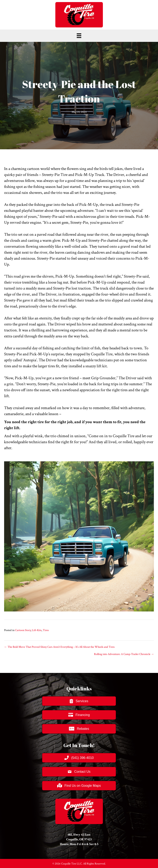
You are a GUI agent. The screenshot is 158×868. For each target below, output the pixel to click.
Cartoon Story (23, 630)
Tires (46, 630)
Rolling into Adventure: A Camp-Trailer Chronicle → (124, 654)
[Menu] (79, 36)
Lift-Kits (37, 630)
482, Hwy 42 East (79, 835)
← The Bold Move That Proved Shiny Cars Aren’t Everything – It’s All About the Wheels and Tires (59, 647)
